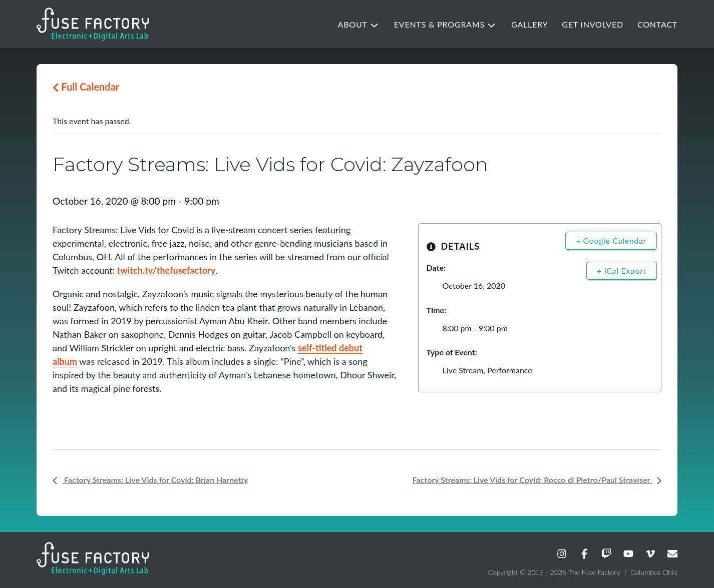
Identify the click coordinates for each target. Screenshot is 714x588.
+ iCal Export (622, 270)
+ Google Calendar (611, 240)
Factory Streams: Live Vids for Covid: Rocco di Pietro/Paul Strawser (532, 480)
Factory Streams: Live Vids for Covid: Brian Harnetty (155, 480)
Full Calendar (86, 87)
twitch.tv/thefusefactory (166, 270)
